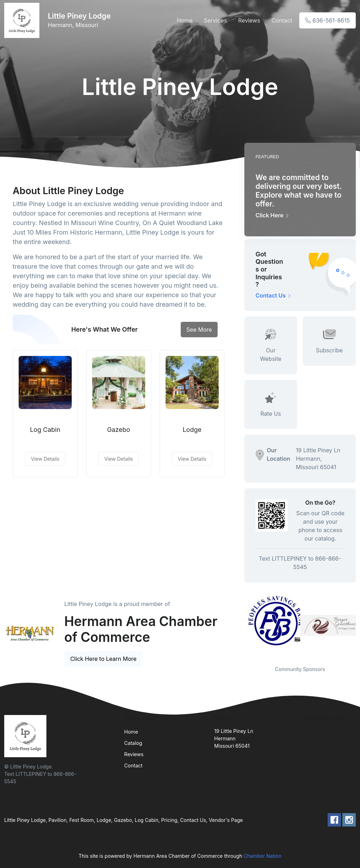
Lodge (192, 430)
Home (185, 20)
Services (216, 20)
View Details (45, 459)
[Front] (23, 20)
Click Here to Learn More (104, 659)
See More (199, 330)
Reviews (249, 20)
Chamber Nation (263, 856)
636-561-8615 (327, 20)
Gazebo (119, 430)
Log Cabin (45, 430)
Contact (282, 20)
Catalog (133, 743)
